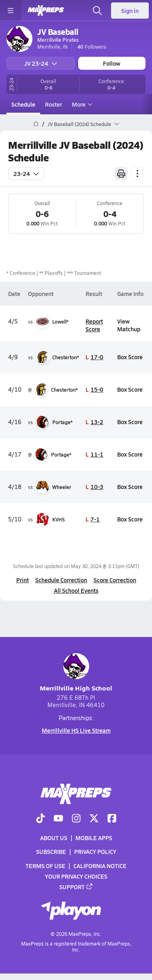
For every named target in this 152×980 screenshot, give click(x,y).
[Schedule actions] (137, 174)
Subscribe (51, 851)
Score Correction (115, 580)
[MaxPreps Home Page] (36, 124)
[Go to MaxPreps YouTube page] (58, 819)
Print (22, 580)
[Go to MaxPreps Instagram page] (76, 819)
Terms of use (45, 866)
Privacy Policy (95, 851)
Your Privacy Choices (76, 876)
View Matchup (129, 325)
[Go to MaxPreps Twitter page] (94, 819)
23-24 (26, 174)
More (81, 104)
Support (76, 887)
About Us (54, 838)
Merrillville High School (76, 673)
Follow (112, 63)
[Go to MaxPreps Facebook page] (112, 819)
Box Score (130, 357)
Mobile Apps (94, 838)
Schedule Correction (61, 580)
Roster (54, 104)
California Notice (100, 866)
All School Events (76, 590)
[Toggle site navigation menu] (11, 11)
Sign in (130, 11)
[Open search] (97, 11)
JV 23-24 (41, 63)
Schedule (23, 104)
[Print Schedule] (121, 174)
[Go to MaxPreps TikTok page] (41, 819)
